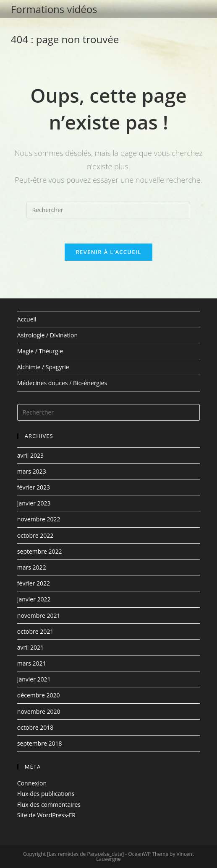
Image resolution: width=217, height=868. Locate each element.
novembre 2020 (39, 711)
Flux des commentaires (49, 805)
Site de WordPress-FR (46, 815)
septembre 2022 (40, 551)
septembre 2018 (40, 743)
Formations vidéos (54, 9)
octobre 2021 (35, 631)
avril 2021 (30, 647)
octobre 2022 (35, 535)
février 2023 (34, 487)
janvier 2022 (34, 599)
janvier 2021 (34, 679)
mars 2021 (32, 663)
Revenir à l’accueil (108, 252)
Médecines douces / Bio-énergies (62, 383)
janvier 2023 (34, 503)
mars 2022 (32, 567)
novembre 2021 (39, 615)
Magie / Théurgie (40, 351)
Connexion (32, 783)
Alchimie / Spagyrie (43, 367)
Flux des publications (46, 794)
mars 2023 (32, 471)
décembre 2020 (39, 696)
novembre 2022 (39, 519)
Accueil (27, 319)
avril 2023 (30, 455)
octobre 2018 (35, 727)
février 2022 (34, 583)
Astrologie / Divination (47, 335)
